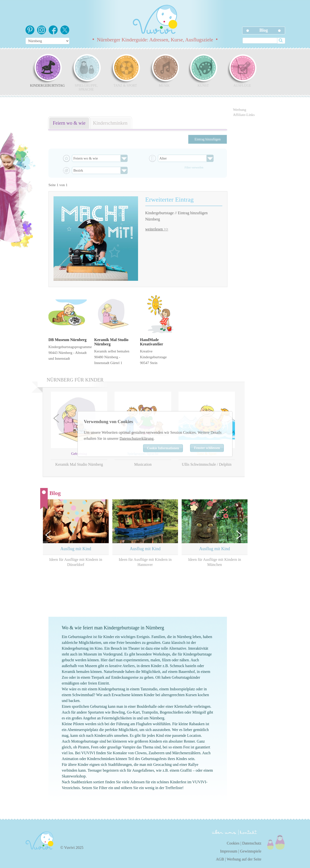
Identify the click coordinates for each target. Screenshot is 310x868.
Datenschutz (252, 843)
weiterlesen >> (157, 229)
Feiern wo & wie (69, 123)
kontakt (249, 832)
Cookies (233, 843)
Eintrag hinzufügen (208, 139)
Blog (264, 30)
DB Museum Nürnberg (67, 340)
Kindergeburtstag (47, 70)
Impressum (229, 851)
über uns (224, 832)
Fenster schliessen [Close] (207, 448)
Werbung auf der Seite (244, 859)
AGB (220, 859)
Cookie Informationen (163, 448)
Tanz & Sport (125, 70)
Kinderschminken (110, 123)
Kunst (203, 70)
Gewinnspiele (251, 851)
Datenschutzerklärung (137, 438)
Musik (164, 70)
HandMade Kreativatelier (152, 342)
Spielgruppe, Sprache (86, 72)
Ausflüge (242, 70)
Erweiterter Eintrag (170, 200)
